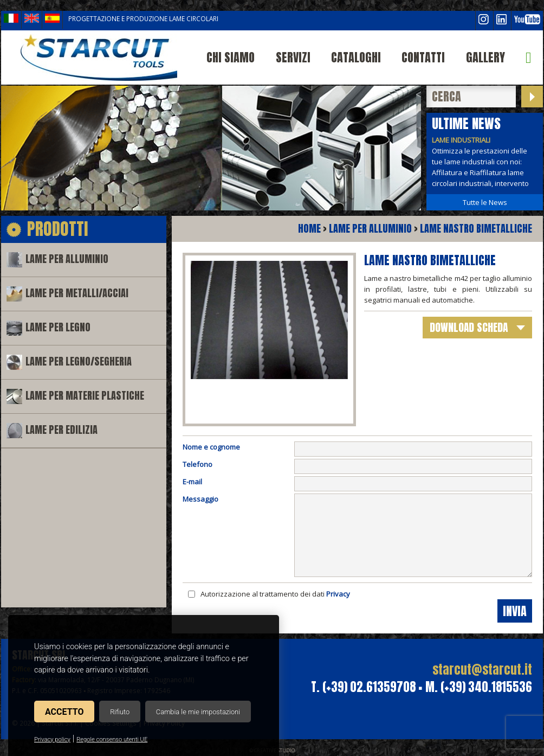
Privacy (338, 594)
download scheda (469, 327)
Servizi (293, 57)
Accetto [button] (64, 712)
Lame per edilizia (61, 430)
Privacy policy (52, 739)
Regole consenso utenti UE (112, 739)
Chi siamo (231, 57)
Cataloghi (356, 57)
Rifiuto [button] (120, 712)
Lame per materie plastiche (85, 396)
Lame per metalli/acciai (77, 293)
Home (309, 229)
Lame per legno (58, 327)
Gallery (485, 57)
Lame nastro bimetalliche (476, 229)
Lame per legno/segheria (79, 361)
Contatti (423, 57)
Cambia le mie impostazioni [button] (198, 712)
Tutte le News (485, 202)
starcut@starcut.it (482, 669)
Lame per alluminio (67, 259)
